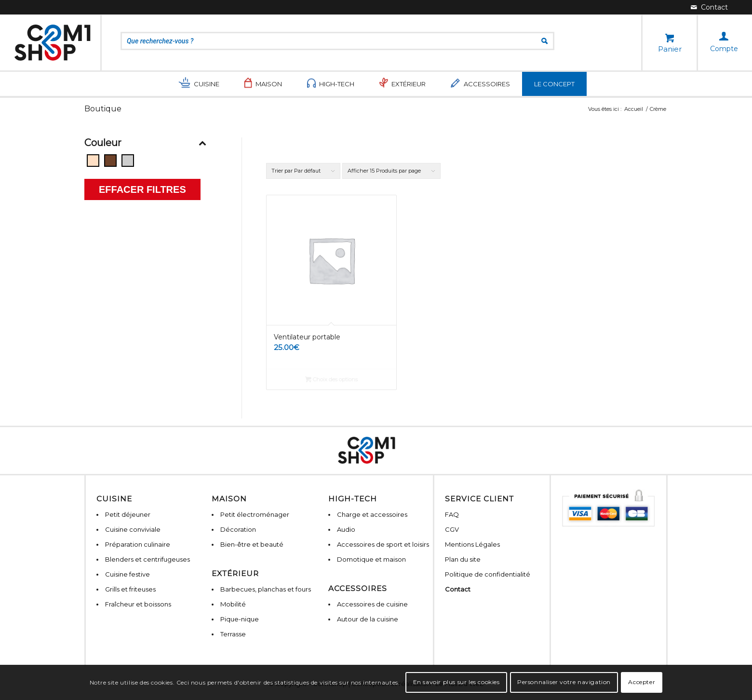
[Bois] (110, 161)
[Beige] (93, 161)
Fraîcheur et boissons (138, 604)
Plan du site (463, 559)
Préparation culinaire (138, 544)
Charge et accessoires (372, 514)
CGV (452, 529)
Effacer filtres (142, 189)
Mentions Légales (472, 544)
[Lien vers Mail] (709, 7)
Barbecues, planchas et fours (266, 589)
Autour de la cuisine (368, 619)
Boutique (103, 109)
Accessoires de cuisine (372, 604)
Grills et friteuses (130, 589)
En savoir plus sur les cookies (457, 682)
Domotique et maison (371, 559)
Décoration (238, 529)
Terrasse (233, 634)
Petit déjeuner (128, 514)
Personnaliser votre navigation (564, 682)
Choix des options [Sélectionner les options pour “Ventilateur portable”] (331, 379)
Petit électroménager (255, 514)
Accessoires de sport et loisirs (383, 544)
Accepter (642, 682)
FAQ (452, 514)
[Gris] (128, 161)
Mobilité (233, 604)
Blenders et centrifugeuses (148, 559)
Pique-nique (240, 619)
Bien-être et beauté (252, 544)
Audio (346, 529)
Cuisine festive (128, 574)
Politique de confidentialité (488, 574)
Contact (458, 589)
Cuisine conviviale (133, 529)
